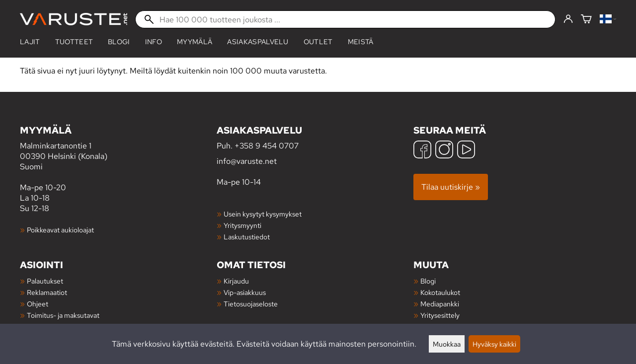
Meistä (361, 42)
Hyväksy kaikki (494, 344)
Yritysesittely (440, 315)
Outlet (318, 42)
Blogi (428, 281)
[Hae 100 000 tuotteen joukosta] (345, 19)
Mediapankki (440, 304)
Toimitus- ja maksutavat (63, 315)
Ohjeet (38, 304)
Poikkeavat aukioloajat (60, 230)
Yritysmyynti (242, 225)
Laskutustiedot (247, 237)
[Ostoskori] (586, 20)
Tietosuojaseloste (251, 304)
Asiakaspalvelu (258, 42)
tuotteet (74, 42)
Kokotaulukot (440, 292)
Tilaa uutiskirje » (451, 187)
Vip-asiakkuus (245, 292)
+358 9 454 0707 (267, 146)
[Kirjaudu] (568, 19)
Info (154, 42)
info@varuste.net (247, 161)
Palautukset (45, 281)
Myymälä (195, 42)
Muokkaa (447, 344)
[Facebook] (422, 151)
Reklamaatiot (47, 292)
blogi (119, 42)
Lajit (30, 42)
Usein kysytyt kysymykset (263, 214)
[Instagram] (444, 151)
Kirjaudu (236, 281)
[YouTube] (466, 151)
